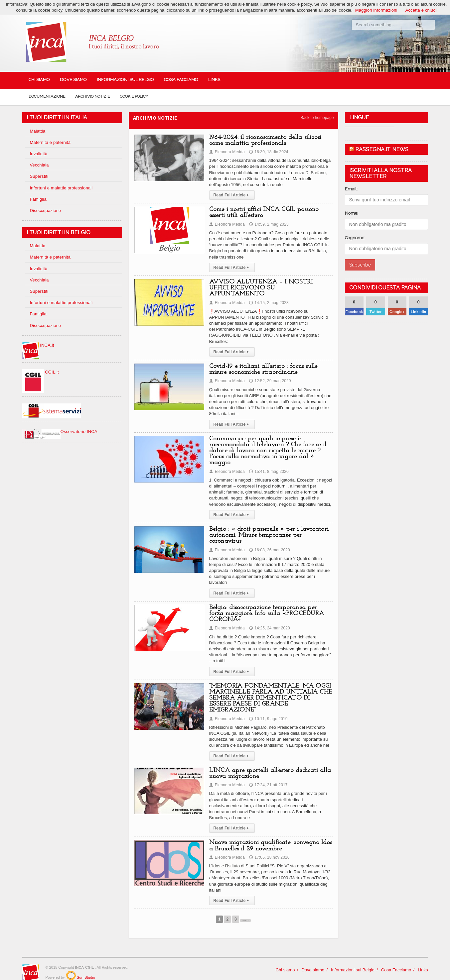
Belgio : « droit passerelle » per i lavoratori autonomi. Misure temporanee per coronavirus (267, 529)
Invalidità (38, 154)
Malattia (38, 131)
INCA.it (38, 345)
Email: (351, 189)
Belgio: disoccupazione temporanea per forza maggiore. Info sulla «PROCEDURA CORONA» (270, 608)
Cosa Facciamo (181, 80)
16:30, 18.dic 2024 (268, 152)
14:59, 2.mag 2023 (268, 224)
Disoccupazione (45, 211)
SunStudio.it (71, 963)
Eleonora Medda (227, 152)
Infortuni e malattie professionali (61, 188)
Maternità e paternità (50, 142)
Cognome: (355, 238)
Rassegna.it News (381, 149)
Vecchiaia (39, 165)
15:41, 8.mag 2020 (268, 465)
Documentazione (47, 96)
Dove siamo (73, 80)
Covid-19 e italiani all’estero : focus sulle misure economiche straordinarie (262, 363)
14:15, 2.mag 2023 (268, 296)
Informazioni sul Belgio (125, 80)
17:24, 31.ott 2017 (267, 773)
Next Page (245, 907)
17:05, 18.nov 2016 (268, 845)
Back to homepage (317, 118)
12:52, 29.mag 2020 (269, 375)
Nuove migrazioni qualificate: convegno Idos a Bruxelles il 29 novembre (269, 834)
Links (214, 80)
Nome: (352, 213)
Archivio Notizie (92, 96)
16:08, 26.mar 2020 (268, 544)
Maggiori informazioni (377, 10)
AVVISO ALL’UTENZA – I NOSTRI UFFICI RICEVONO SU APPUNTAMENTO (270, 285)
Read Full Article (232, 195)
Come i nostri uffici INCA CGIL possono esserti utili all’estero (263, 213)
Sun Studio (85, 965)
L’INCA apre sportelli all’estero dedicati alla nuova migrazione (268, 761)
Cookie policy (134, 96)
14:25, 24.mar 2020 (268, 622)
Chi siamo (39, 80)
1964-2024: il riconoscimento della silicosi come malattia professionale (264, 140)
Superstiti (39, 176)
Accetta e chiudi (420, 10)
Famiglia (38, 199)
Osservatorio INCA (59, 432)
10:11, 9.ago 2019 (267, 707)
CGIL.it (40, 372)
